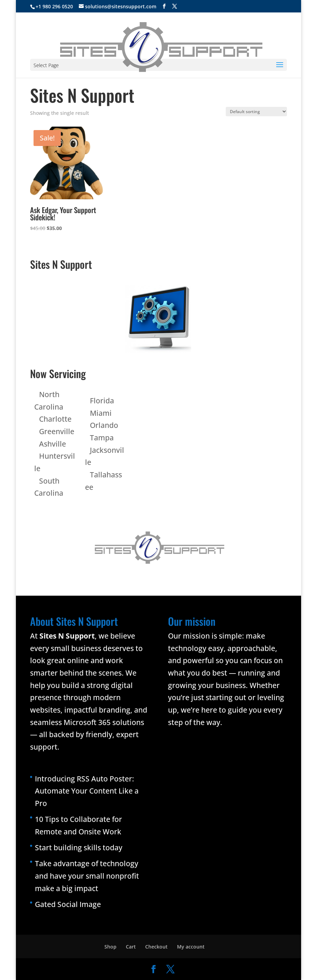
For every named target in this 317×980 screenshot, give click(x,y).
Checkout (156, 947)
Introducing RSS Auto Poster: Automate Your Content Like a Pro (87, 791)
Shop (110, 947)
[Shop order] (256, 112)
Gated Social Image (68, 904)
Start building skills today (79, 848)
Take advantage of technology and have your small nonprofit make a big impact (87, 876)
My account (191, 947)
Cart (131, 947)
